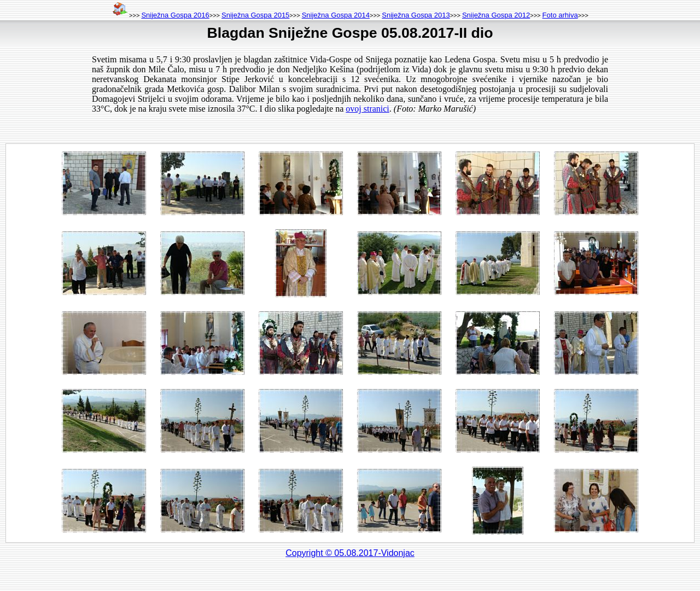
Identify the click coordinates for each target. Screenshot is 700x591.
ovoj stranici (367, 109)
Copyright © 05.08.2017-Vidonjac (350, 553)
